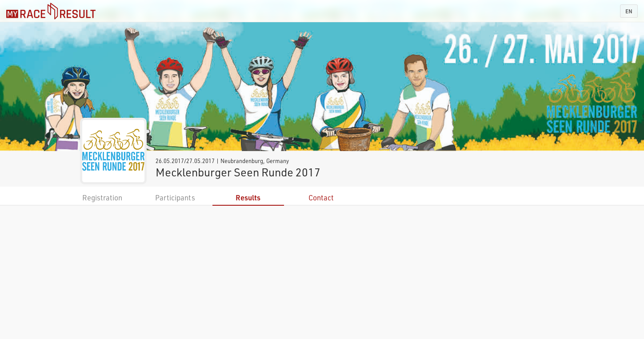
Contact (321, 197)
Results (248, 197)
